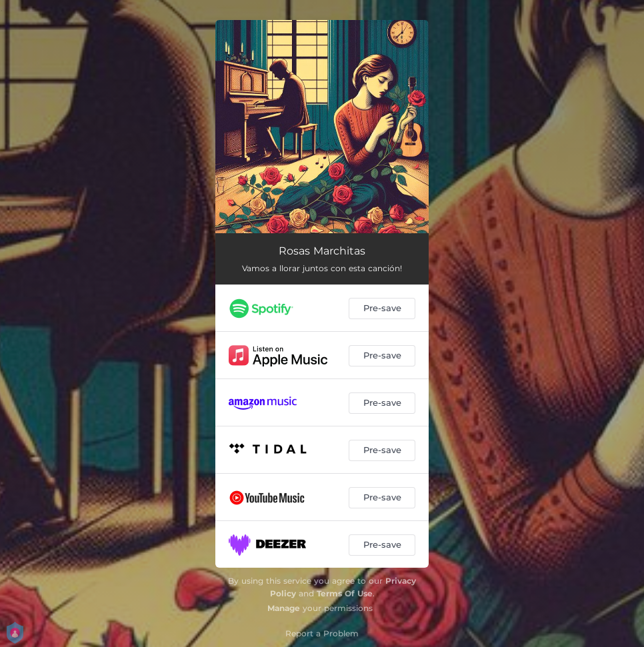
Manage (284, 608)
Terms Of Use (345, 593)
